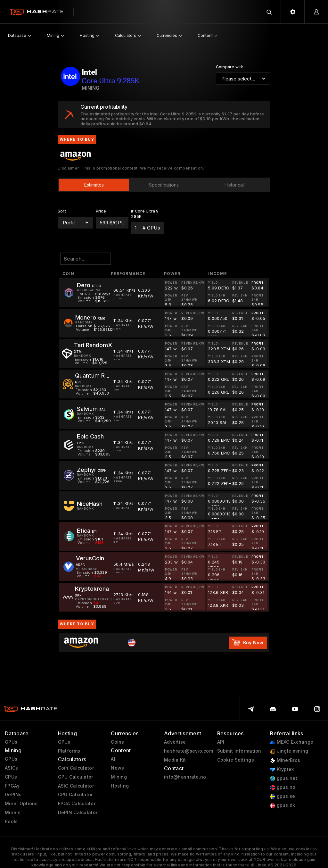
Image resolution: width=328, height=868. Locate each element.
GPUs (11, 742)
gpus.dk (283, 805)
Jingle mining (289, 751)
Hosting (120, 786)
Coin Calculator (76, 768)
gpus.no (283, 787)
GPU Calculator (76, 777)
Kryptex (282, 769)
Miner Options (21, 804)
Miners (13, 813)
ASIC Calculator (76, 786)
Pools (11, 822)
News (117, 768)
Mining (119, 777)
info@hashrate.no (185, 777)
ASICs (11, 768)
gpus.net (284, 778)
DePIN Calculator (78, 813)
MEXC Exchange (292, 742)
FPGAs (12, 786)
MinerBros (285, 760)
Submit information (239, 751)
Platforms (69, 751)
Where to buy (77, 624)
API (221, 742)
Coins (117, 742)
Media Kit (175, 760)
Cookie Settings (236, 760)
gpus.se (283, 796)
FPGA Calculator (77, 804)
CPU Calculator (75, 795)
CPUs (11, 777)
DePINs (13, 795)
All (114, 759)
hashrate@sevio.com (189, 751)
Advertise (175, 742)
